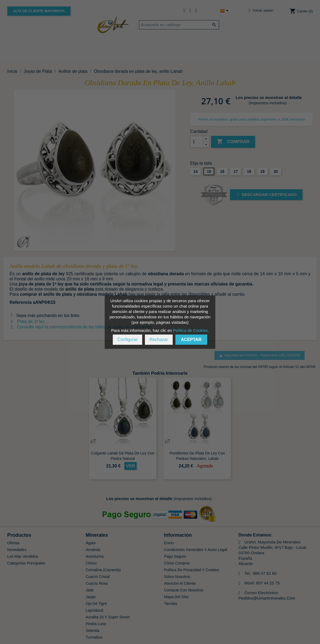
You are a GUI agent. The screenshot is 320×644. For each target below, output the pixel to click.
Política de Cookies (190, 330)
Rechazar (159, 340)
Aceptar (191, 340)
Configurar (127, 340)
